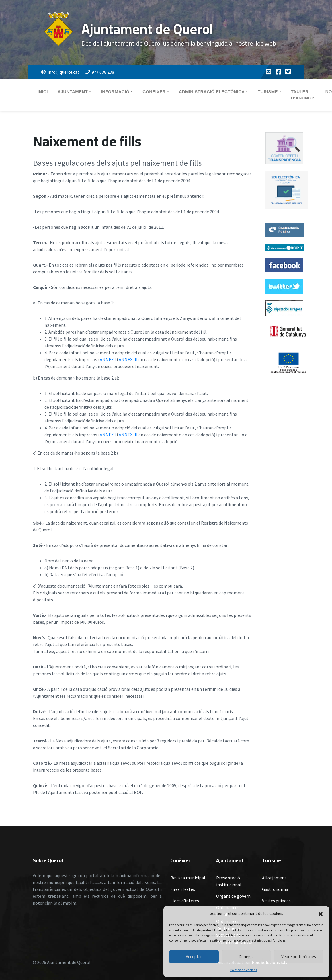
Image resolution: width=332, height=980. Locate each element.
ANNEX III (128, 359)
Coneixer (154, 92)
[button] (321, 914)
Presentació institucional (229, 881)
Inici (43, 92)
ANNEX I (108, 359)
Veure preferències (299, 957)
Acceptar (194, 957)
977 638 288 (100, 72)
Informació (115, 92)
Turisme (268, 92)
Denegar (246, 957)
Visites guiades (276, 901)
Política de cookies (244, 970)
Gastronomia (275, 889)
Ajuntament (73, 92)
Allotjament (274, 878)
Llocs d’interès (185, 901)
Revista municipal (188, 878)
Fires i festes (183, 889)
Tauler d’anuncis (303, 95)
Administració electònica (212, 92)
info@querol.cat (60, 72)
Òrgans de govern (233, 896)
